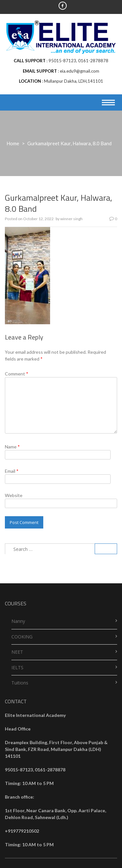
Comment (17, 374)
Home (13, 143)
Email (12, 471)
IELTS (17, 667)
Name (12, 447)
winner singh (71, 219)
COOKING (22, 637)
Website (14, 495)
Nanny (18, 621)
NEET (17, 652)
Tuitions (20, 683)
